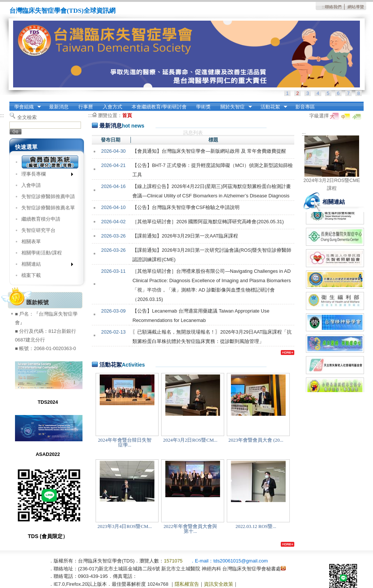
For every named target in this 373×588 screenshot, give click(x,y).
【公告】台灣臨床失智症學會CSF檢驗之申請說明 (186, 207)
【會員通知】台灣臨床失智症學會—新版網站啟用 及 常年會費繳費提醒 (209, 151)
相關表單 (31, 241)
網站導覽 (356, 7)
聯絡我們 (333, 7)
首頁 (127, 115)
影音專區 (305, 107)
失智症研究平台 (38, 230)
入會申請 (31, 185)
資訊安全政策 (219, 584)
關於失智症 (234, 107)
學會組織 (25, 107)
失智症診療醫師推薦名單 (48, 208)
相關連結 (45, 265)
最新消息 (59, 107)
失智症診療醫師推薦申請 (48, 196)
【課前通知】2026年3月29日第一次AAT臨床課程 (185, 236)
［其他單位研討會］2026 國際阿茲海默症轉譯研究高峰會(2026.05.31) (208, 222)
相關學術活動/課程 (42, 253)
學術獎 (203, 107)
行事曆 (86, 107)
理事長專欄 (45, 175)
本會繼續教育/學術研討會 (159, 107)
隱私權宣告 (187, 584)
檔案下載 (31, 275)
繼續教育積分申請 (41, 219)
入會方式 (112, 107)
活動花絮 (271, 107)
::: (323, 7)
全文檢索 (27, 117)
